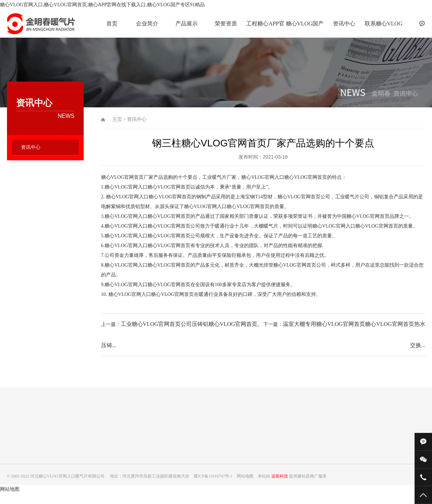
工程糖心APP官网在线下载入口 (265, 27)
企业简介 (147, 24)
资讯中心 (344, 24)
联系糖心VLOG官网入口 (384, 27)
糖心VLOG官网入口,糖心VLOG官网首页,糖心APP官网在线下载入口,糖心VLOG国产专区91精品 (102, 5)
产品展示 (187, 24)
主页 (117, 119)
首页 (112, 24)
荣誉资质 (226, 24)
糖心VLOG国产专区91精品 (305, 27)
